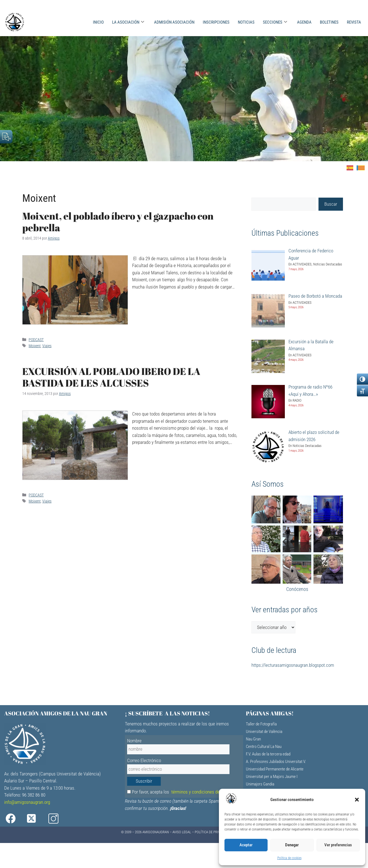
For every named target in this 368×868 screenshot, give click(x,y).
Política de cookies (289, 858)
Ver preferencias (338, 845)
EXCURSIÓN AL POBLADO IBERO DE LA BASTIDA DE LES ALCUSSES (111, 377)
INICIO (98, 22)
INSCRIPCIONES (216, 22)
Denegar (292, 845)
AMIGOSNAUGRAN (156, 832)
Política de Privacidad (213, 832)
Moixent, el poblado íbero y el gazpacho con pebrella (118, 222)
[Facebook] (14, 819)
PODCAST (36, 340)
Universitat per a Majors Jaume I (272, 777)
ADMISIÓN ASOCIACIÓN (174, 22)
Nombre (134, 741)
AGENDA (304, 22)
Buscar (331, 204)
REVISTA (354, 22)
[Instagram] (57, 819)
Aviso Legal (182, 832)
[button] (357, 800)
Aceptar (246, 845)
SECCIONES (275, 22)
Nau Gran (253, 739)
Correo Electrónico (144, 760)
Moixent (35, 346)
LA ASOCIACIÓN (128, 22)
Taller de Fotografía (261, 724)
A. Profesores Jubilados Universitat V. (276, 762)
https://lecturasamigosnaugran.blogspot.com (293, 665)
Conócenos (297, 589)
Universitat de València (264, 732)
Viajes (47, 346)
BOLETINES (329, 22)
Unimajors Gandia (260, 784)
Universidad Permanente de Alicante (275, 769)
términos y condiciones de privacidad (206, 792)
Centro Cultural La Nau (264, 747)
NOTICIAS (246, 22)
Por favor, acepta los (183, 792)
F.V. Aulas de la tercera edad (268, 754)
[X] (36, 819)
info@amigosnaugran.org (27, 802)
